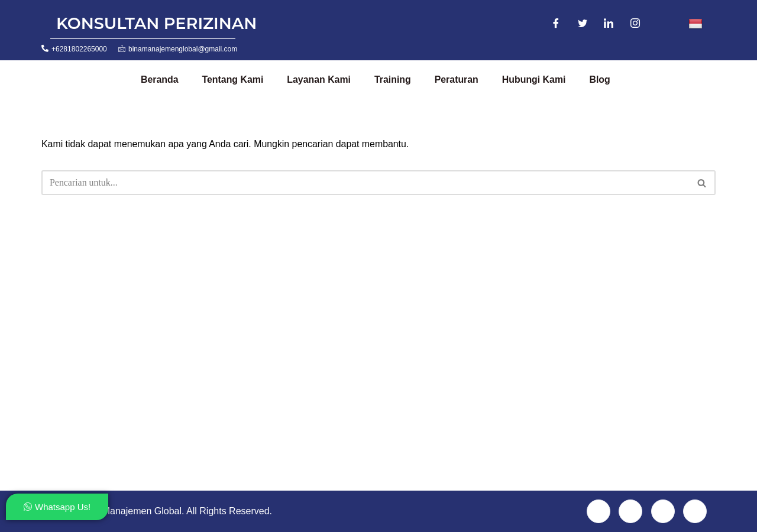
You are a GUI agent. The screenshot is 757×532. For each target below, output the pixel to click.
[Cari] (365, 183)
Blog (602, 80)
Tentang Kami (233, 80)
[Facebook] (556, 24)
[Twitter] (583, 24)
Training (394, 80)
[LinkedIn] (609, 24)
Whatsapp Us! (57, 507)
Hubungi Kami (536, 80)
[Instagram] (635, 24)
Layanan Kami (320, 80)
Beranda (160, 80)
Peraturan (458, 80)
